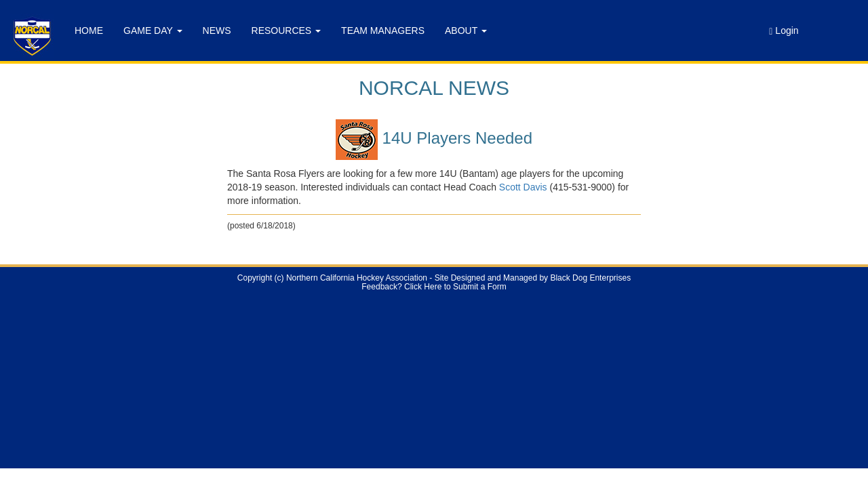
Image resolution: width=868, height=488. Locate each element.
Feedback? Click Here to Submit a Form (434, 287)
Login (784, 31)
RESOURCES (287, 30)
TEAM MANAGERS (383, 30)
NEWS (217, 30)
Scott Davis (523, 187)
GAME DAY (153, 30)
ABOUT (466, 30)
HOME (89, 30)
